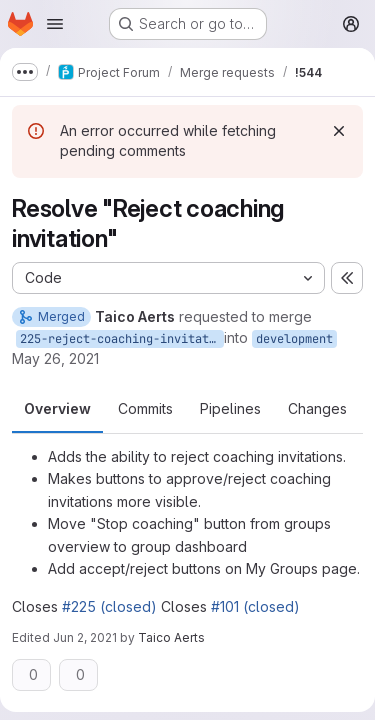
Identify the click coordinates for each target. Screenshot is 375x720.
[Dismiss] (339, 131)
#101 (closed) (255, 606)
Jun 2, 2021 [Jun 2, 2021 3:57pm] (85, 637)
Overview (57, 408)
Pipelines (230, 408)
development (294, 339)
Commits (145, 408)
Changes (317, 408)
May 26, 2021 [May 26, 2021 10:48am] (55, 358)
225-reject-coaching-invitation (122, 339)
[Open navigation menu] (55, 24)
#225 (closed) (109, 606)
